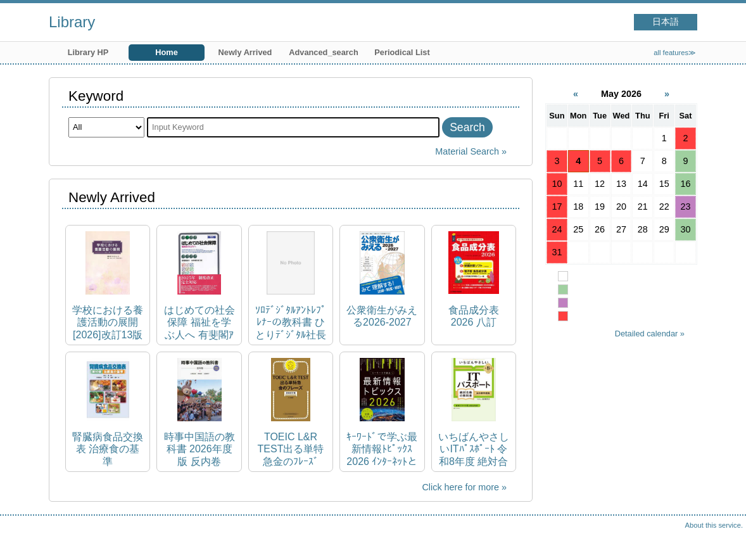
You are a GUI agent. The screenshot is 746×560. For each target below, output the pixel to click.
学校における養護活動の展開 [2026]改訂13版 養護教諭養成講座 (108, 323)
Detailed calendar (647, 334)
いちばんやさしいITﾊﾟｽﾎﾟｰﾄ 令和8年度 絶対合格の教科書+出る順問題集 (474, 449)
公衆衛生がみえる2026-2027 (382, 316)
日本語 (666, 22)
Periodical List (402, 52)
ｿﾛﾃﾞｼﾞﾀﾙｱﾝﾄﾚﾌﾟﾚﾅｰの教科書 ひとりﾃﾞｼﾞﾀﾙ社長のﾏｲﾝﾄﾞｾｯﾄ (291, 323)
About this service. (714, 525)
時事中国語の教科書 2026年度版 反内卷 (199, 449)
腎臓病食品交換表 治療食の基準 (108, 449)
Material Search (467, 151)
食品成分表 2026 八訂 (474, 316)
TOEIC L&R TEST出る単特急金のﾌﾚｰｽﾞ (291, 449)
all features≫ (675, 53)
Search (467, 127)
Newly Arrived (245, 52)
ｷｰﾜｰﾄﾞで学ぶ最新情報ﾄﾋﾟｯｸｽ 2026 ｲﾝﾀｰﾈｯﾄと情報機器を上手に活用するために (382, 449)
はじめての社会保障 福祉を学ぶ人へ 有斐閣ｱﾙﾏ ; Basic (199, 323)
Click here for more (460, 487)
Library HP (88, 52)
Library (72, 22)
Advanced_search (324, 52)
